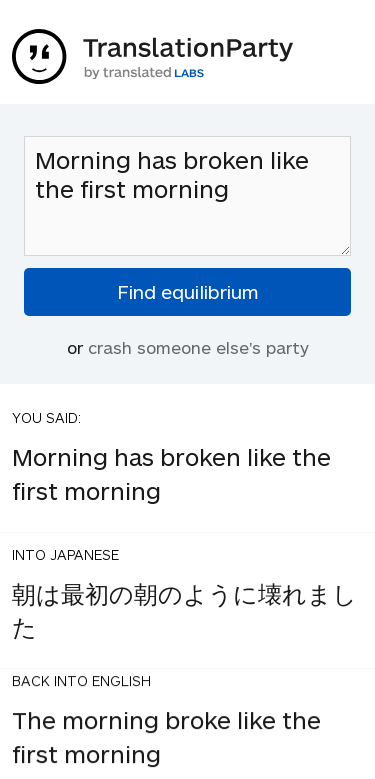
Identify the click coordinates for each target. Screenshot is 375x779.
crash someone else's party (198, 347)
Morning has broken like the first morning (187, 196)
